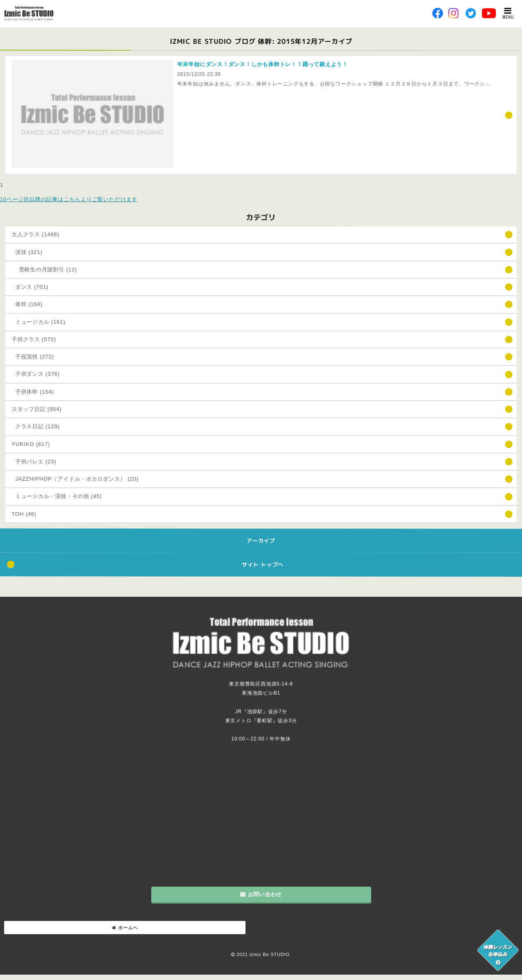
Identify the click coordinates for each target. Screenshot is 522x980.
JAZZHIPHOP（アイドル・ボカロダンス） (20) (75, 479)
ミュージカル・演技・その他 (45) (57, 496)
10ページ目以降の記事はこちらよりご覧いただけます (69, 199)
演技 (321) (27, 252)
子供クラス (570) (34, 339)
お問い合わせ (261, 894)
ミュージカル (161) (38, 322)
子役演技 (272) (33, 357)
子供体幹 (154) (33, 392)
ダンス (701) (30, 287)
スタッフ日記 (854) (37, 409)
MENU (508, 13)
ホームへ (125, 928)
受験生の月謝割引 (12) (44, 269)
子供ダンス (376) (36, 374)
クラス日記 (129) (36, 426)
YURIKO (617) (31, 444)
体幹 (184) (27, 304)
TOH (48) (24, 514)
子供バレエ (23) (34, 462)
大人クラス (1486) (36, 234)
